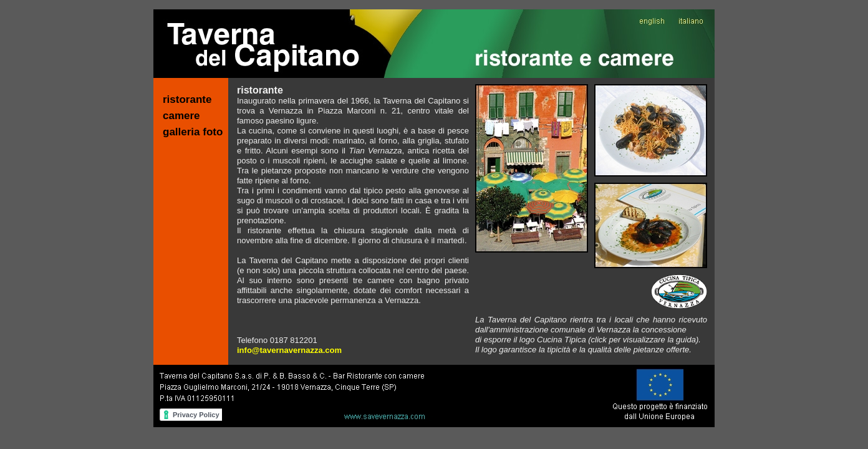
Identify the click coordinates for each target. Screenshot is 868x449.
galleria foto (193, 132)
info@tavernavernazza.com (289, 350)
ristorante (187, 99)
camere (181, 116)
